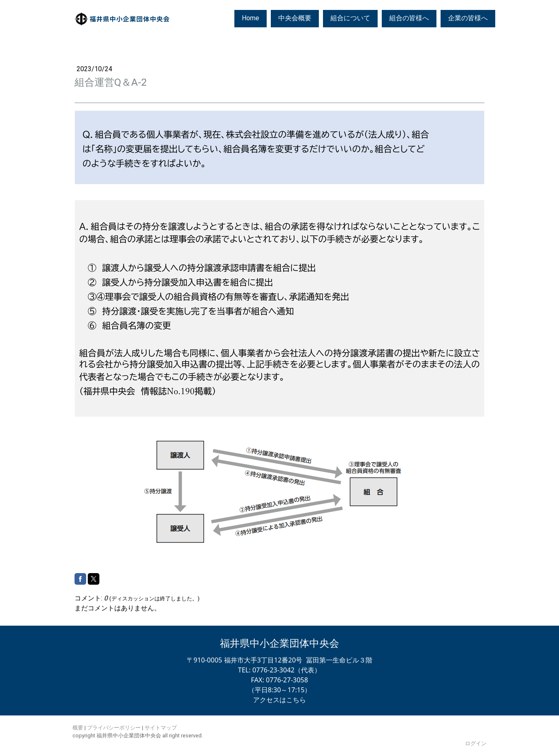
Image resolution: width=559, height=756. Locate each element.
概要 (78, 728)
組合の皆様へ (409, 18)
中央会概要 (295, 18)
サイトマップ (161, 728)
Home (251, 18)
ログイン (476, 743)
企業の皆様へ (468, 18)
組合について (350, 18)
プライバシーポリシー (114, 728)
